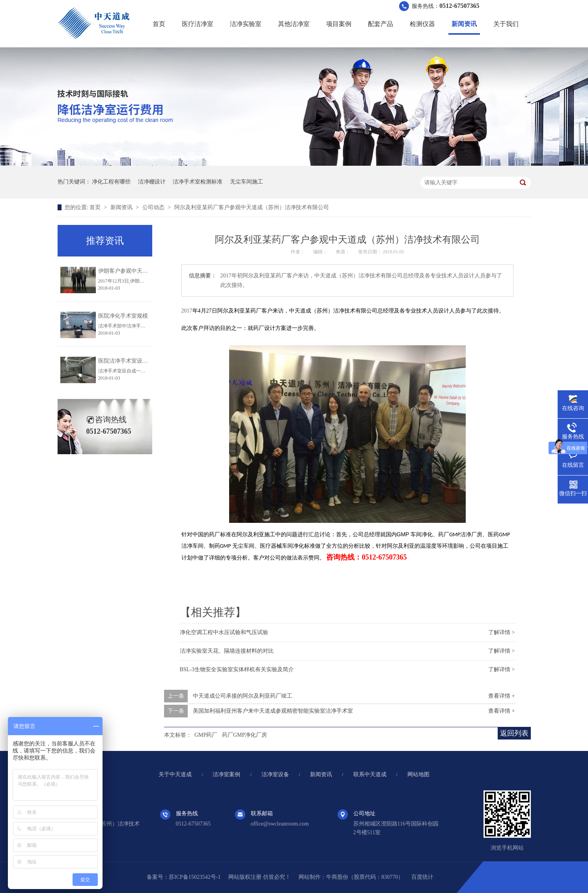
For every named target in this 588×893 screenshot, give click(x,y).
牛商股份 (337, 877)
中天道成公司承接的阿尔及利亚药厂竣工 (243, 696)
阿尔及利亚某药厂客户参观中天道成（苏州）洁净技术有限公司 (252, 207)
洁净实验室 (246, 24)
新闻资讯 (464, 24)
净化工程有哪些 (111, 182)
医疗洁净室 (198, 24)
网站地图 (418, 774)
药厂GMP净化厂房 (245, 735)
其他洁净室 (294, 24)
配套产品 (381, 24)
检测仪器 (422, 24)
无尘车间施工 (246, 182)
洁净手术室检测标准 (198, 182)
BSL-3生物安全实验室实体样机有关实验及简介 (237, 669)
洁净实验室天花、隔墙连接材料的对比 (227, 651)
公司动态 (154, 207)
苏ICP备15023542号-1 (195, 877)
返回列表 (514, 733)
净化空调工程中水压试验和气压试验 (224, 632)
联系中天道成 (370, 774)
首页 (159, 24)
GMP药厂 (206, 735)
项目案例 (339, 24)
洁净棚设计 (152, 182)
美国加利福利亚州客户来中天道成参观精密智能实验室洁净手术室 (273, 711)
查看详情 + (501, 696)
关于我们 (506, 24)
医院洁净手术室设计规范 (129, 361)
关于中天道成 (175, 774)
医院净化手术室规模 (123, 316)
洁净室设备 (275, 774)
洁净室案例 (226, 774)
